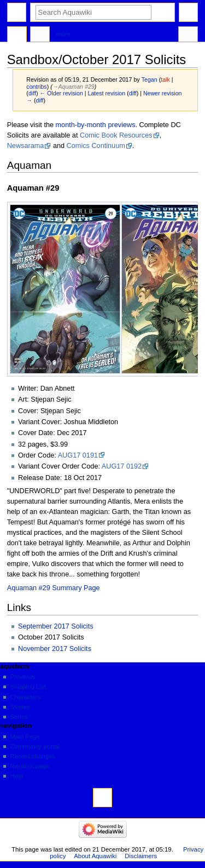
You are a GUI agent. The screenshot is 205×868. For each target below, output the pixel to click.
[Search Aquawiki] (93, 12)
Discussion (40, 36)
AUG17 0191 (78, 455)
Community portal (34, 746)
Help (16, 776)
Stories (20, 707)
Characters (25, 697)
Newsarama (26, 146)
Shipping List (28, 687)
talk (165, 79)
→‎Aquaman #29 (74, 87)
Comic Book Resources (116, 135)
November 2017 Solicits (55, 649)
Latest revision (107, 93)
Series (19, 717)
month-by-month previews (96, 125)
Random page (30, 766)
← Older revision (61, 93)
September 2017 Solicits (56, 626)
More (63, 34)
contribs (36, 87)
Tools (188, 36)
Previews (22, 677)
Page (17, 36)
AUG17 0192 (122, 466)
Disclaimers (141, 856)
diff (32, 93)
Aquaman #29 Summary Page (54, 588)
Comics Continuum (96, 146)
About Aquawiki (95, 856)
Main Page (25, 736)
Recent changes (33, 756)
